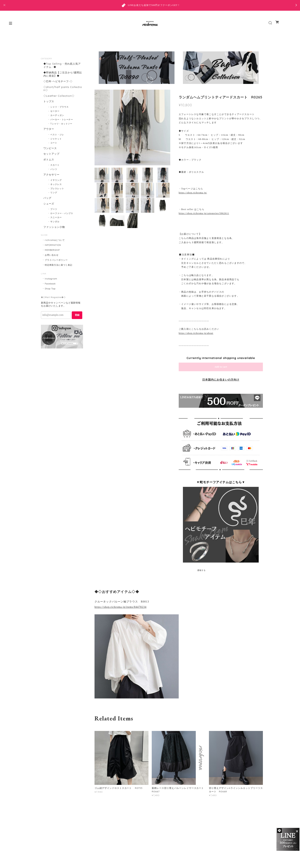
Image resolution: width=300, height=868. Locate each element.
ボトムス (49, 165)
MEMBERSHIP (52, 259)
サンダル (55, 230)
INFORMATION (53, 254)
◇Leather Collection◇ (59, 99)
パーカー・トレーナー (62, 123)
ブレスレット (57, 196)
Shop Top (50, 298)
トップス (49, 105)
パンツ (54, 176)
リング (54, 200)
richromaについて (55, 249)
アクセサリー (51, 181)
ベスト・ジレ (57, 139)
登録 (77, 324)
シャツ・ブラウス (60, 111)
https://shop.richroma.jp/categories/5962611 (204, 213)
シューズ (49, 212)
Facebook (50, 293)
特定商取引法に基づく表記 (59, 274)
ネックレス (56, 192)
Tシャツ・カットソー (61, 127)
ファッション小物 (54, 236)
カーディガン (57, 119)
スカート (55, 172)
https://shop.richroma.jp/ (193, 193)
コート (54, 148)
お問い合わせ (52, 264)
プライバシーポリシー (56, 269)
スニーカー (56, 226)
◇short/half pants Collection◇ (63, 91)
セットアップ (51, 159)
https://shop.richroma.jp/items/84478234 (121, 607)
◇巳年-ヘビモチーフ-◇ (58, 83)
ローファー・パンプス (62, 222)
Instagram (51, 288)
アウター (49, 133)
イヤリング (56, 187)
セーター (55, 115)
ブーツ (54, 218)
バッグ (47, 205)
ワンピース (50, 153)
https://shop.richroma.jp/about (196, 333)
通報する (201, 570)
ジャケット (56, 143)
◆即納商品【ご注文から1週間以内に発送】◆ (62, 75)
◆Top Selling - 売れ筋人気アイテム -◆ (62, 65)
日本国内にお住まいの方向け (221, 380)
